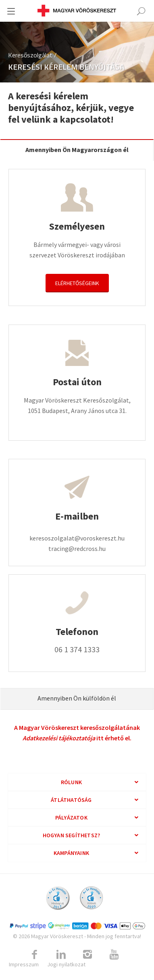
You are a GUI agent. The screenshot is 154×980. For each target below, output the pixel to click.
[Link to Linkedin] (61, 955)
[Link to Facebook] (34, 955)
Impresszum (24, 964)
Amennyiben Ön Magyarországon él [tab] (77, 150)
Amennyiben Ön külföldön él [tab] (77, 698)
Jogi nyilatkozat (66, 964)
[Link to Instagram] (87, 955)
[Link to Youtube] (114, 955)
